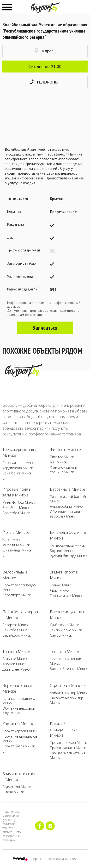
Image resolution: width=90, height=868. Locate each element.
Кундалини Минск (16, 545)
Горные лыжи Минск (66, 596)
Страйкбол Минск (16, 635)
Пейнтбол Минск (16, 630)
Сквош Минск (13, 792)
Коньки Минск (61, 585)
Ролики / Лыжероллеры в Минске (64, 729)
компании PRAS (66, 859)
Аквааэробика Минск (67, 506)
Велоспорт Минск (17, 595)
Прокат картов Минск (20, 731)
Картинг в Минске (18, 724)
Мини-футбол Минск (19, 502)
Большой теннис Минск (69, 669)
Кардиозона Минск (18, 468)
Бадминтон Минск (17, 787)
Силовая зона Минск (19, 463)
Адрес (44, 51)
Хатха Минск (12, 540)
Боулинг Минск (62, 551)
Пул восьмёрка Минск (67, 545)
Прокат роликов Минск (68, 743)
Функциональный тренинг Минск (63, 470)
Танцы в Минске (17, 651)
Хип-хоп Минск (14, 664)
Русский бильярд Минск (68, 556)
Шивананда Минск (17, 550)
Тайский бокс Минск (66, 630)
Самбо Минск (61, 635)
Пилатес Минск (62, 457)
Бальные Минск (15, 659)
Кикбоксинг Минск (64, 625)
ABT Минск (58, 462)
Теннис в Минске (65, 651)
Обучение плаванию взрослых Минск (66, 514)
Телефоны (44, 82)
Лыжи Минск (60, 590)
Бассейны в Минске (68, 489)
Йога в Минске (16, 532)
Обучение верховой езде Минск (19, 711)
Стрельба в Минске (67, 685)
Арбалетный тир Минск (69, 693)
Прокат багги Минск (18, 746)
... (3, 478)
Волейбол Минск (16, 508)
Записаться (45, 328)
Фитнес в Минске (65, 450)
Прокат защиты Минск (68, 748)
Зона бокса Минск (17, 473)
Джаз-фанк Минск (16, 669)
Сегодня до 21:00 (45, 66)
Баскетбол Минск (16, 513)
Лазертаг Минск (15, 625)
